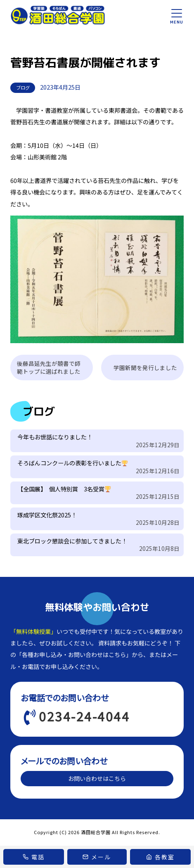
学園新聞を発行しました (145, 368)
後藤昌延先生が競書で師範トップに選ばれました (49, 367)
